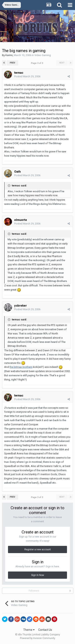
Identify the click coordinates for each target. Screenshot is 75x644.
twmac (19, 73)
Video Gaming (43, 55)
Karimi (9, 55)
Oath (17, 172)
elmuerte (21, 220)
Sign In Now (38, 575)
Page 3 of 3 (38, 63)
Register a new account (38, 549)
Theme (29, 630)
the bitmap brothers (21, 367)
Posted (27, 76)
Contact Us (45, 630)
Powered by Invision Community (38, 638)
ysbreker (20, 306)
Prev (12, 63)
